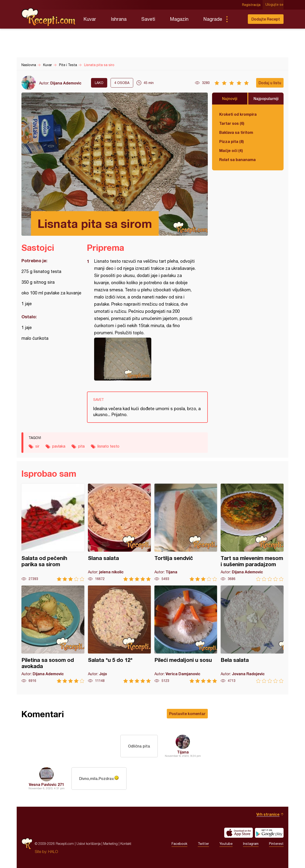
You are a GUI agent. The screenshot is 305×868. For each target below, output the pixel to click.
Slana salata (119, 532)
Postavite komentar (187, 714)
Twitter (203, 844)
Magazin (179, 19)
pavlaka (59, 446)
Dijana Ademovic (66, 83)
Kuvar (90, 19)
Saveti (148, 19)
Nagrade (213, 19)
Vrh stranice (268, 814)
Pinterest (276, 844)
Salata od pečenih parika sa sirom (53, 532)
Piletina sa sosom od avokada (53, 634)
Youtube (226, 844)
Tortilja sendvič (186, 532)
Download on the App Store (239, 833)
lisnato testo (108, 446)
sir (37, 446)
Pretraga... (236, 19)
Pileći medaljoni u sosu (186, 634)
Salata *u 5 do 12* (119, 634)
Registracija (252, 5)
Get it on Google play (269, 833)
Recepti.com (49, 17)
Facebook (179, 844)
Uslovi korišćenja (89, 844)
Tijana (183, 752)
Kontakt (126, 844)
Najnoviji (230, 98)
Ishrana (119, 19)
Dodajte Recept (266, 19)
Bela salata (252, 634)
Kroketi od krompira (238, 114)
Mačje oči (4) (231, 150)
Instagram (251, 844)
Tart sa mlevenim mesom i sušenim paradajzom (252, 532)
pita (81, 446)
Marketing (110, 844)
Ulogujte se (275, 5)
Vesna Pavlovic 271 (46, 784)
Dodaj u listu (270, 83)
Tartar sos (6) (232, 123)
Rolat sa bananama (237, 159)
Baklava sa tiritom (236, 132)
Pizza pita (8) (231, 141)
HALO (53, 852)
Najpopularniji (266, 98)
